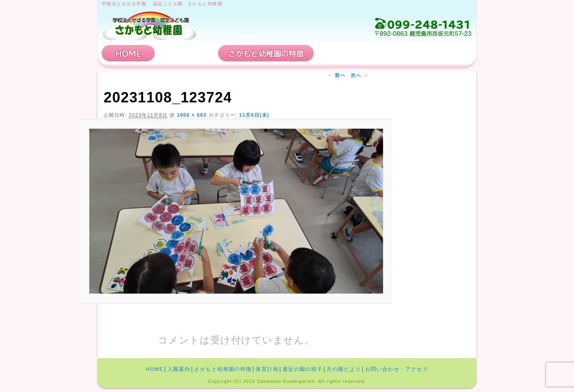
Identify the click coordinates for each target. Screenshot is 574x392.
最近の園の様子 (303, 369)
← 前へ (337, 75)
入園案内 (187, 53)
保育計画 (345, 53)
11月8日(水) (254, 115)
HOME (128, 53)
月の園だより (344, 369)
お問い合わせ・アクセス (424, 53)
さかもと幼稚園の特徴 (266, 53)
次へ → (360, 75)
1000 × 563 (192, 115)
